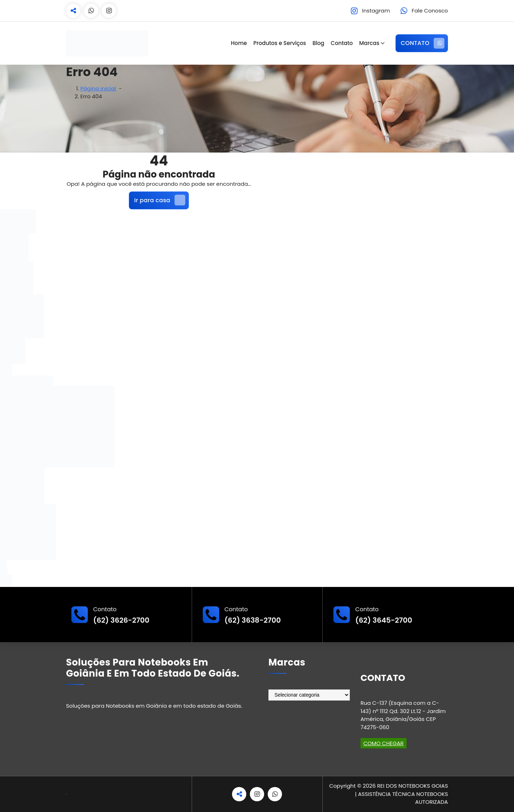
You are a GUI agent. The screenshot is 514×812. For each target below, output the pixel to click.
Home (239, 43)
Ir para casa (160, 200)
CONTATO (423, 43)
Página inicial (98, 88)
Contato (342, 43)
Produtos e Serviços (280, 43)
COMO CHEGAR (384, 743)
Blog (318, 43)
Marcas (369, 43)
